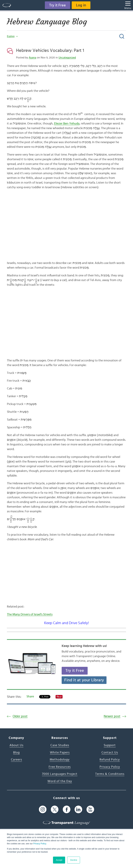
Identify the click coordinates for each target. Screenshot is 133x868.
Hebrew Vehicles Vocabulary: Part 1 (50, 50)
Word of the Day (60, 781)
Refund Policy (110, 760)
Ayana (32, 58)
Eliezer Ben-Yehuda (67, 124)
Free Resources (60, 767)
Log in (81, 5)
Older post (20, 716)
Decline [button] (74, 860)
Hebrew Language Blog (47, 22)
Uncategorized (67, 58)
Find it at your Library (84, 680)
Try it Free (57, 5)
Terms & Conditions (110, 774)
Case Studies (60, 745)
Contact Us (110, 753)
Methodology (60, 760)
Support (110, 745)
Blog (16, 753)
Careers (16, 760)
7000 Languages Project (60, 774)
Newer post (112, 716)
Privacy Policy (40, 844)
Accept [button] (59, 860)
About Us (16, 745)
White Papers (60, 753)
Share (30, 697)
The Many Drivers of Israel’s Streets (30, 614)
